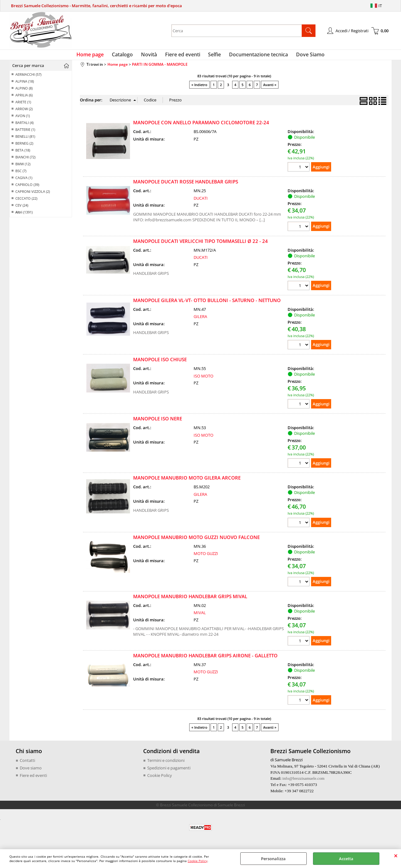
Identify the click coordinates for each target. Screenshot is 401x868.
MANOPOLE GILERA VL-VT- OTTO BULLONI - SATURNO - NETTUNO (207, 304)
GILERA (200, 320)
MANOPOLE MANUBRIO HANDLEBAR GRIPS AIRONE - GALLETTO (205, 659)
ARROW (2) (24, 113)
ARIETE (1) (23, 106)
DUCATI (201, 202)
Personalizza (273, 859)
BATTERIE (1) (25, 133)
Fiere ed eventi (183, 56)
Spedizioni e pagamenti (169, 771)
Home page (96, 56)
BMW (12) (23, 168)
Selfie (213, 56)
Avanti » (270, 88)
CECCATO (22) (26, 202)
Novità (151, 56)
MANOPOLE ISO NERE (158, 422)
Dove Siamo (305, 56)
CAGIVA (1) (24, 181)
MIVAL (200, 616)
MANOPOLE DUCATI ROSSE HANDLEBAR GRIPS (186, 185)
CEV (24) (22, 209)
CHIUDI (396, 855)
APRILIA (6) (24, 99)
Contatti (27, 764)
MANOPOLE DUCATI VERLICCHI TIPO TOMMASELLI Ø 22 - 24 (200, 244)
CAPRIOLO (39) (27, 188)
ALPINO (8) (24, 92)
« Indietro (199, 88)
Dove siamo (31, 771)
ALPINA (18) (25, 85)
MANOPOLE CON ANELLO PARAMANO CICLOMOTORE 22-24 (201, 126)
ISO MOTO (203, 379)
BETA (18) (23, 154)
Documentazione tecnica (255, 56)
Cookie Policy (198, 861)
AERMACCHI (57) (28, 78)
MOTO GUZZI (206, 557)
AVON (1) (23, 119)
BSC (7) (21, 175)
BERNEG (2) (24, 147)
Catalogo (126, 56)
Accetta (346, 859)
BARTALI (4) (24, 126)
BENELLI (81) (25, 140)
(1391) (24, 216)
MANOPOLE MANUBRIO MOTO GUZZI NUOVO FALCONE (196, 541)
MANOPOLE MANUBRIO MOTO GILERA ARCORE (187, 481)
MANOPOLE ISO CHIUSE (160, 363)
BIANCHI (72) (25, 161)
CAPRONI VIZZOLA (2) (33, 195)
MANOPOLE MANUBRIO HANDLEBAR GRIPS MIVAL (190, 600)
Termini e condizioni (166, 764)
